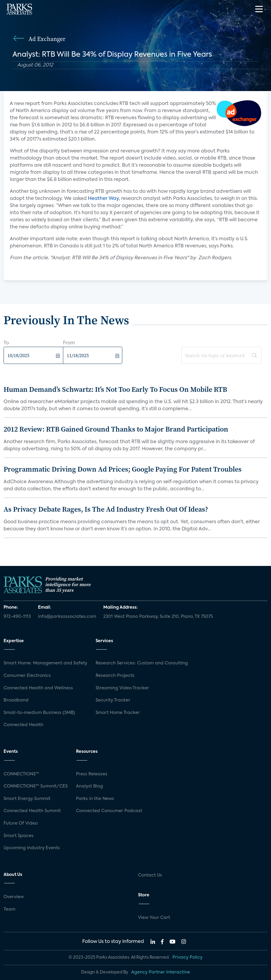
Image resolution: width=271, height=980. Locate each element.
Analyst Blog (89, 786)
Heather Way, (104, 199)
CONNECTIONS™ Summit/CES (36, 786)
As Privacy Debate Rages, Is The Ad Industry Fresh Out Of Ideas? (106, 509)
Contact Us (150, 875)
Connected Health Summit (32, 811)
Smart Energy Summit (27, 799)
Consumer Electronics (27, 676)
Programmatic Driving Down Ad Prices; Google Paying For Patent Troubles (123, 469)
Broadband (16, 700)
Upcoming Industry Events (32, 848)
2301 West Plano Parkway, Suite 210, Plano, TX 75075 (158, 617)
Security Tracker (113, 700)
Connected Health (23, 725)
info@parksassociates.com (67, 617)
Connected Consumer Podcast (109, 811)
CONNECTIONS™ (21, 774)
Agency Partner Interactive (161, 972)
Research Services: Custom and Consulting (142, 663)
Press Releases (92, 774)
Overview (14, 897)
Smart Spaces (19, 836)
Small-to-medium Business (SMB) (39, 713)
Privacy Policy (187, 957)
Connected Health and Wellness (38, 688)
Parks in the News (95, 799)
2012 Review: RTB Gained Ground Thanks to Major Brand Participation (116, 429)
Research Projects (115, 676)
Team (9, 909)
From (69, 343)
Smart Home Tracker (118, 713)
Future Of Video (21, 823)
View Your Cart (154, 918)
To (6, 343)
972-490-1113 (17, 617)
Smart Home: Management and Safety (45, 663)
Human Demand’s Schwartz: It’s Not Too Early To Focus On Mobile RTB (115, 389)
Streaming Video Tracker (122, 688)
